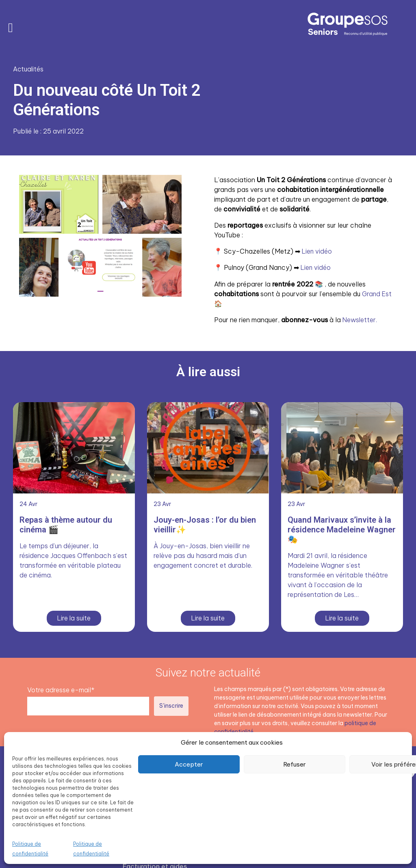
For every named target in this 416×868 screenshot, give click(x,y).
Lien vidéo (318, 251)
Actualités (29, 69)
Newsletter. (361, 319)
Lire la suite (74, 617)
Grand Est (377, 293)
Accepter (189, 764)
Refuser (295, 764)
